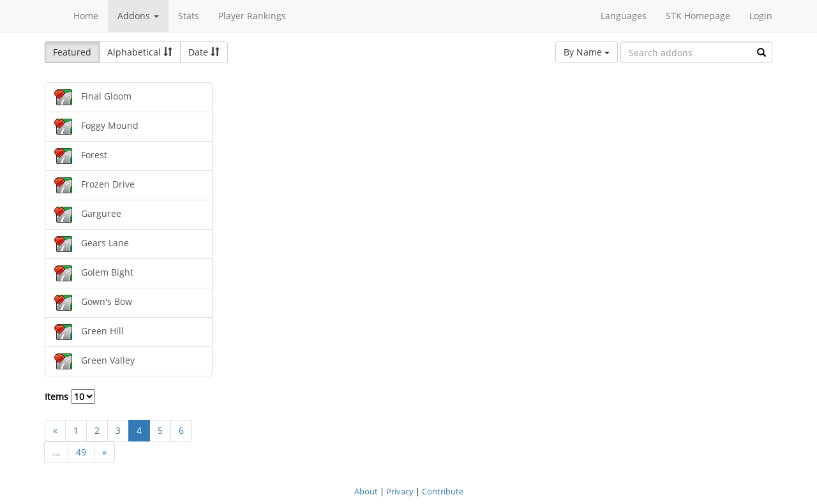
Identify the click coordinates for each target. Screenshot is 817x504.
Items (70, 397)
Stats (189, 16)
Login (761, 16)
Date (204, 52)
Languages (624, 16)
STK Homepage (698, 16)
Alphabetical (140, 52)
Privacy (400, 491)
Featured (72, 52)
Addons (138, 16)
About (366, 491)
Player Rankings (252, 16)
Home (86, 16)
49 (81, 452)
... (56, 452)
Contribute (443, 491)
